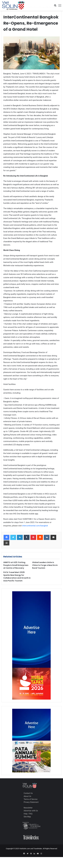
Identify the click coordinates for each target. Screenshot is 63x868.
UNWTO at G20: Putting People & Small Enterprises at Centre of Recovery (16, 565)
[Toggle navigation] (59, 5)
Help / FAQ (28, 814)
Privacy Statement (31, 802)
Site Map (27, 817)
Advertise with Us (31, 811)
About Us (27, 796)
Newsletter (28, 808)
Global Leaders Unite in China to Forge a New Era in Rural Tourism (45, 565)
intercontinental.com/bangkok (35, 526)
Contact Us (28, 793)
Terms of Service (31, 799)
